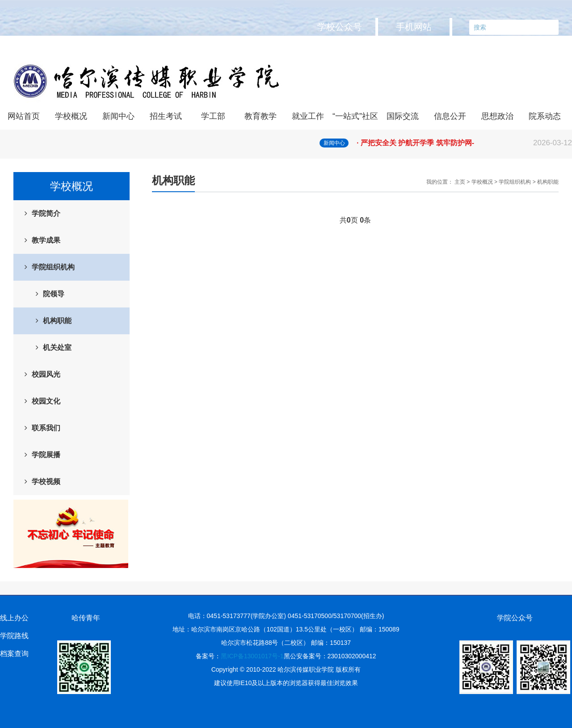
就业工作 (308, 116)
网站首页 (24, 116)
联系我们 (46, 428)
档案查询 (14, 654)
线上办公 (14, 618)
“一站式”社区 (355, 116)
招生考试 (166, 116)
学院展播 (46, 455)
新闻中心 (118, 116)
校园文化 (46, 401)
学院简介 (46, 213)
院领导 (54, 294)
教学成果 (46, 240)
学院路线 (14, 636)
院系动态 (545, 116)
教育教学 (261, 116)
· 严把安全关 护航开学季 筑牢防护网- (464, 143)
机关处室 (57, 347)
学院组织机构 (53, 267)
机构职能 (57, 321)
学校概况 (71, 116)
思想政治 (497, 116)
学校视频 (46, 482)
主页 (460, 182)
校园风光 (46, 374)
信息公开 (450, 116)
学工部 (213, 116)
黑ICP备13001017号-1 (252, 656)
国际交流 (403, 116)
